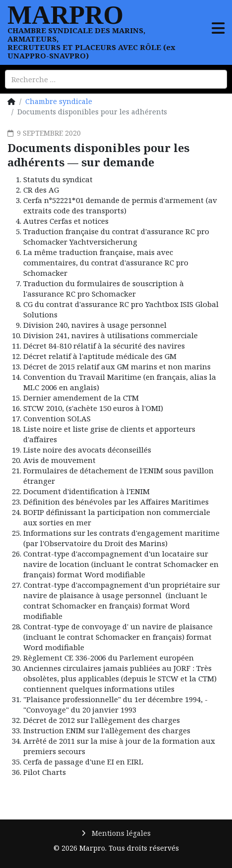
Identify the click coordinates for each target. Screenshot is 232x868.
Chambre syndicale (59, 101)
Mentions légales (120, 833)
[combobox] (116, 79)
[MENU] (218, 23)
